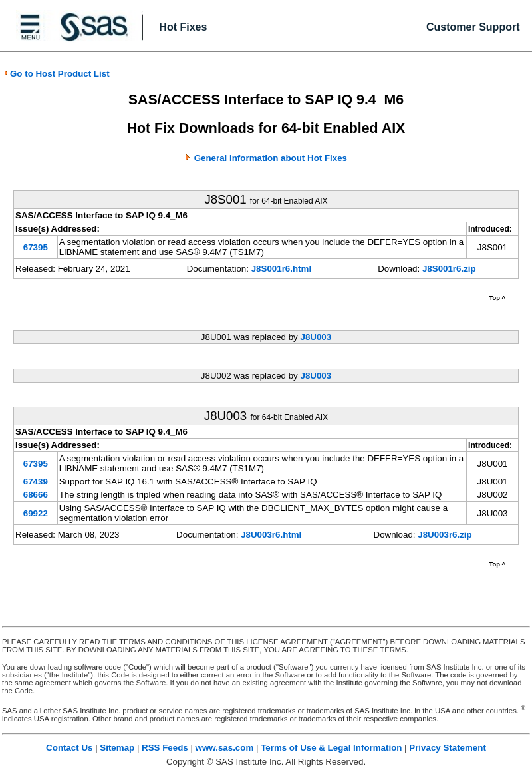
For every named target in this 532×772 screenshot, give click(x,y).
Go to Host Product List (57, 74)
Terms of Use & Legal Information (331, 748)
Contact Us (69, 748)
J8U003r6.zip (445, 535)
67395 (36, 247)
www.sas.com (225, 748)
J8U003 (316, 337)
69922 (36, 513)
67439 (36, 482)
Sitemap (117, 748)
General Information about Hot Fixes (271, 158)
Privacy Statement (448, 748)
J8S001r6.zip (449, 269)
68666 (36, 495)
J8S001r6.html (281, 269)
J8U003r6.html (271, 535)
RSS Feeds (165, 748)
